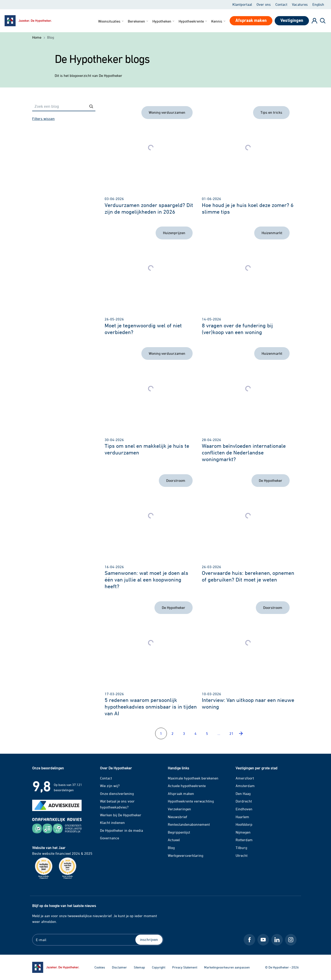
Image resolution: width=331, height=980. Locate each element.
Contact (281, 4)
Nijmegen (243, 832)
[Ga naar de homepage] (56, 967)
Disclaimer (119, 967)
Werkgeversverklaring (185, 855)
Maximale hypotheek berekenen (193, 778)
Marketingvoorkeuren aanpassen (227, 967)
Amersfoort (245, 778)
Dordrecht (244, 801)
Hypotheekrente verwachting (191, 801)
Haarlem (242, 817)
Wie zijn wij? (110, 786)
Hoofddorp (244, 824)
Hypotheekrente (193, 21)
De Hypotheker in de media (121, 830)
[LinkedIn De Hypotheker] (277, 940)
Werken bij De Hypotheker (121, 815)
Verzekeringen (179, 809)
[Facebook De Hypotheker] (249, 940)
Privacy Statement (185, 967)
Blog (171, 848)
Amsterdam (245, 786)
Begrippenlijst (179, 832)
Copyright (159, 967)
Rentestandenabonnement (189, 824)
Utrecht (242, 855)
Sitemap (139, 967)
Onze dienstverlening (117, 794)
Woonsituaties (111, 21)
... (219, 733)
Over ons (264, 4)
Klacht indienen (112, 823)
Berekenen (138, 21)
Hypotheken (164, 21)
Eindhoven (244, 809)
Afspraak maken (181, 794)
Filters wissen (43, 119)
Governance (110, 838)
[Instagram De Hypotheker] (291, 940)
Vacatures (300, 4)
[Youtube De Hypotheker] (263, 940)
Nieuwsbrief (177, 817)
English (318, 4)
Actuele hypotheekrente (187, 786)
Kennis (219, 21)
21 (231, 733)
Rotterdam (244, 840)
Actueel (174, 840)
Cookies (100, 967)
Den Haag (243, 794)
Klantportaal (242, 4)
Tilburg (241, 848)
